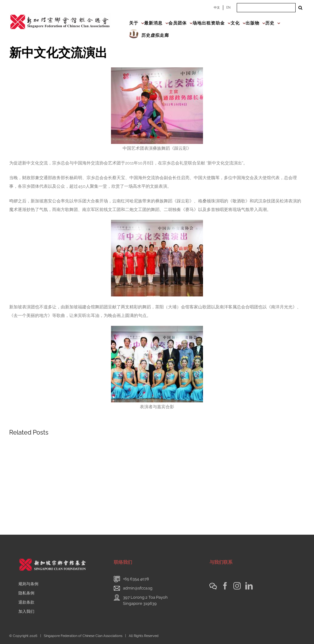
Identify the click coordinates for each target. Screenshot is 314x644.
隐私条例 (26, 593)
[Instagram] (237, 586)
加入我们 (26, 611)
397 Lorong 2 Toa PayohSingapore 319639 (145, 600)
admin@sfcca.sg (138, 588)
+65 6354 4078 (136, 579)
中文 (217, 8)
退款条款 (26, 602)
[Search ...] (266, 8)
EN (228, 8)
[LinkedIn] (249, 586)
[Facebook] (225, 586)
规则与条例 (28, 584)
